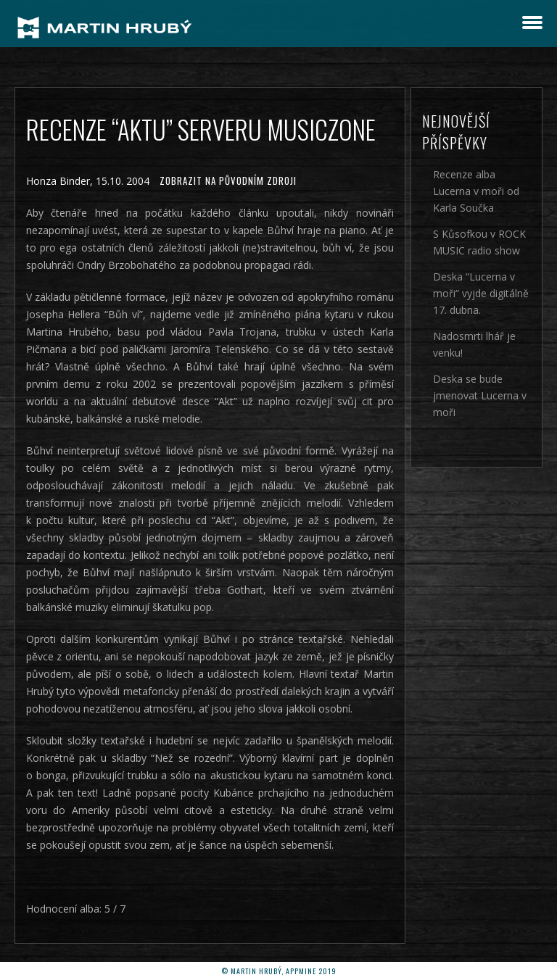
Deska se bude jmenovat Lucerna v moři (480, 395)
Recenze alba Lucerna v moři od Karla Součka (476, 191)
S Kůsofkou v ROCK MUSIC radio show (479, 242)
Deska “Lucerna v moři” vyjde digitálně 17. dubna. (481, 293)
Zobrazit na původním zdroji (228, 180)
